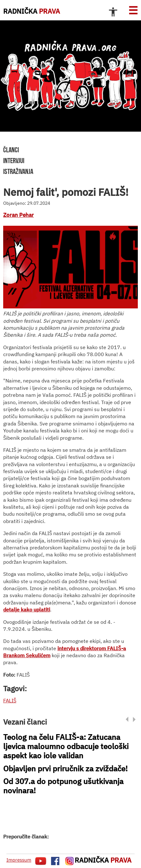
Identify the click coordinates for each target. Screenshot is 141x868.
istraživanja (18, 171)
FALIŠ (10, 700)
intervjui (14, 161)
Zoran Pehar (19, 215)
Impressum (19, 860)
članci (11, 150)
